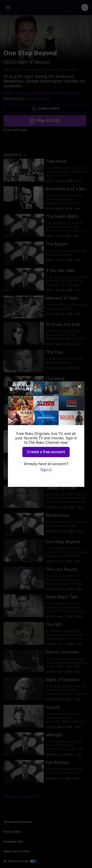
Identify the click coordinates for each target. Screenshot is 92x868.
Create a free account (46, 452)
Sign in (46, 470)
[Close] (79, 386)
